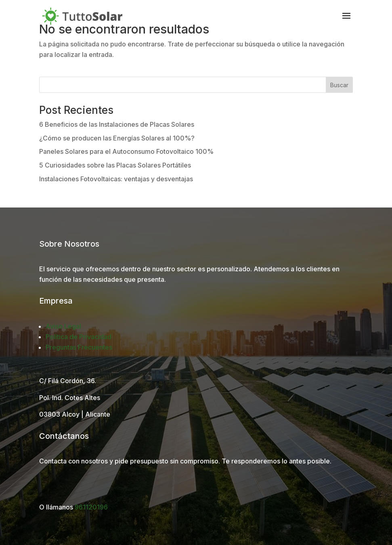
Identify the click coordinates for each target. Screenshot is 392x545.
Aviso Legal (63, 326)
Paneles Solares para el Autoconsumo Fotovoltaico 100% (126, 151)
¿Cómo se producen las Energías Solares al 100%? (117, 138)
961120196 (91, 507)
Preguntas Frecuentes (79, 347)
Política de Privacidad (79, 337)
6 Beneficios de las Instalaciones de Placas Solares (117, 124)
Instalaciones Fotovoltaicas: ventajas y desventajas (116, 179)
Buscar (339, 85)
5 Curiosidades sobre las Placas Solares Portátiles (115, 165)
